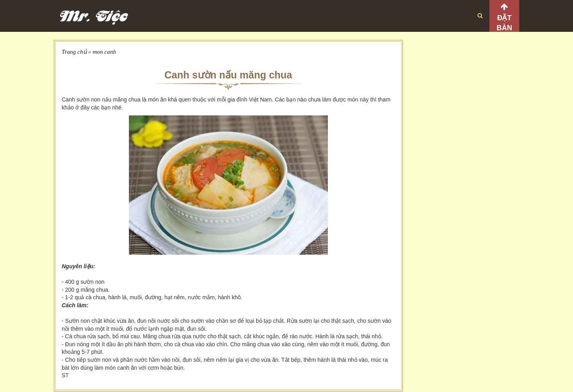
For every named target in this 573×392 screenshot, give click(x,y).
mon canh (104, 52)
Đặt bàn (504, 23)
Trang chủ (74, 52)
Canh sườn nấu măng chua (228, 75)
